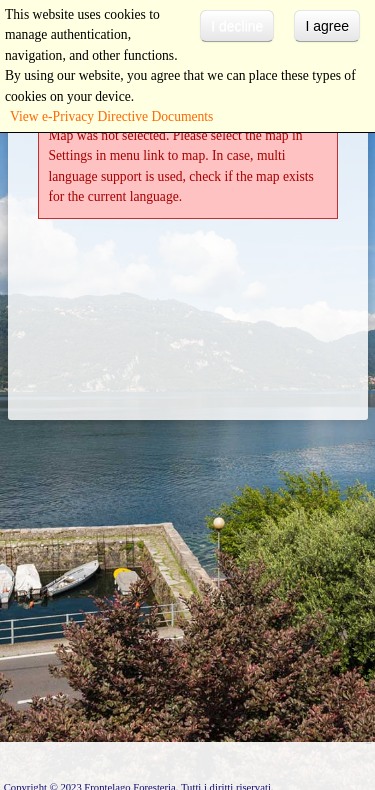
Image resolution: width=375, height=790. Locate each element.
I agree (327, 26)
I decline (237, 26)
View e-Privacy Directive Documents (111, 116)
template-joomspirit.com (370, 701)
